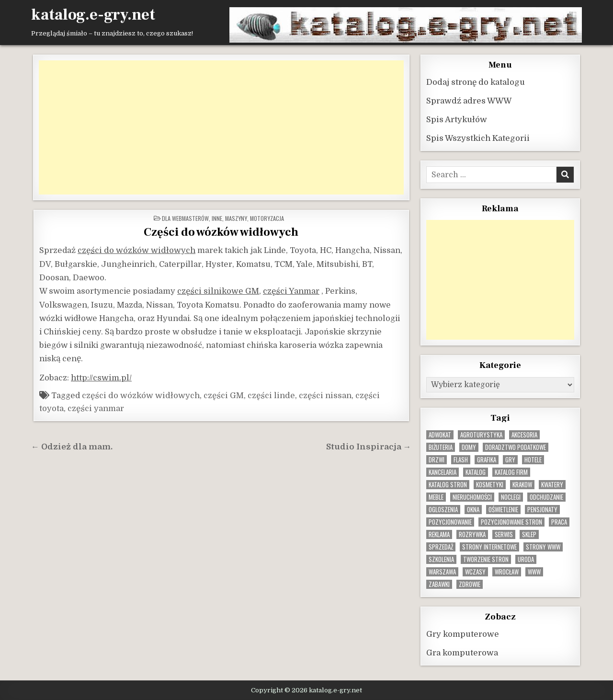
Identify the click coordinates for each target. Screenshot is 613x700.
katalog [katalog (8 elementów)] (476, 472)
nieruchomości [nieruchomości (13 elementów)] (472, 497)
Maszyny (236, 218)
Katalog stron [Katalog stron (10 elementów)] (448, 484)
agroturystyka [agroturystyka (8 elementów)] (481, 434)
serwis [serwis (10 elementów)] (504, 534)
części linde (271, 395)
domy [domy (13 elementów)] (469, 447)
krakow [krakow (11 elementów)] (522, 484)
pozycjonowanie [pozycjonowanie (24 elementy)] (450, 522)
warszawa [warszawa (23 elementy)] (442, 571)
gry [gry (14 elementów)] (510, 459)
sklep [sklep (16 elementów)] (529, 534)
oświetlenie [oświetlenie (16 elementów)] (503, 509)
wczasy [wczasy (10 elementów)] (475, 571)
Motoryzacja (267, 218)
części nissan (325, 395)
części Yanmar (291, 291)
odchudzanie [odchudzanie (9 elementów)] (546, 497)
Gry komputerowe (463, 634)
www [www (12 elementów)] (534, 571)
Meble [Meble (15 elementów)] (436, 497)
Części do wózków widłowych (221, 232)
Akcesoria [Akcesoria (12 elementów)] (524, 434)
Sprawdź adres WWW (469, 100)
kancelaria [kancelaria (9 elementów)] (443, 472)
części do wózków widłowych (136, 250)
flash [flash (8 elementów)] (461, 459)
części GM (224, 395)
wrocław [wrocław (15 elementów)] (507, 571)
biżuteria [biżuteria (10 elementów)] (441, 447)
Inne (217, 218)
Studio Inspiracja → (369, 446)
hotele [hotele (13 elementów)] (533, 459)
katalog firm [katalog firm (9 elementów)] (511, 472)
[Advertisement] (221, 127)
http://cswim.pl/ (101, 377)
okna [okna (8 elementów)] (473, 509)
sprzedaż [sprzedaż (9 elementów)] (441, 546)
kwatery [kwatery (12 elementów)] (552, 484)
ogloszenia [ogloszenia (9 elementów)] (443, 509)
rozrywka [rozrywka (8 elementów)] (472, 534)
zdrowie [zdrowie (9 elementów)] (470, 584)
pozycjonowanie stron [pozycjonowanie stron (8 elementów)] (511, 522)
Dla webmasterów (185, 218)
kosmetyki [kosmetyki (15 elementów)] (490, 484)
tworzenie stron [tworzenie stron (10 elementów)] (486, 559)
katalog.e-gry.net (93, 15)
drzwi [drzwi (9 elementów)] (437, 459)
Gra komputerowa (462, 652)
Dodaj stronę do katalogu (476, 82)
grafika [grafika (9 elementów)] (487, 459)
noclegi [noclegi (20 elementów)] (511, 497)
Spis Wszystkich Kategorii (478, 138)
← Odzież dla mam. (72, 446)
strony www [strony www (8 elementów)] (543, 546)
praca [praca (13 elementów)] (559, 522)
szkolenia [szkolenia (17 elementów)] (441, 559)
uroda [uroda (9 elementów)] (526, 559)
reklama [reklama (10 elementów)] (439, 534)
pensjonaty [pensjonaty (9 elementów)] (542, 509)
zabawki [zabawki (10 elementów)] (439, 584)
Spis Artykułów (457, 119)
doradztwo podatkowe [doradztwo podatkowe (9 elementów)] (516, 447)
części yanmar (96, 408)
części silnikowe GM (218, 291)
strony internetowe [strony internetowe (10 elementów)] (489, 546)
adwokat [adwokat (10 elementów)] (440, 434)
